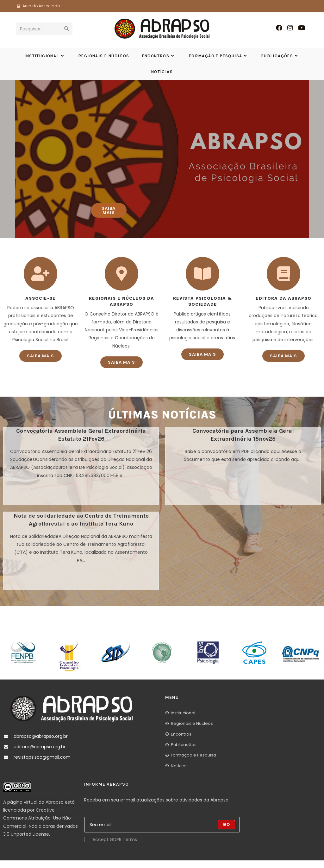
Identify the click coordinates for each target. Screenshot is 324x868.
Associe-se (40, 306)
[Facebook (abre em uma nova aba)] (279, 28)
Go (226, 832)
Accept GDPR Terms (111, 847)
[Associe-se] (40, 281)
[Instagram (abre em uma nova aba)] (290, 28)
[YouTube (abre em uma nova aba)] (302, 28)
